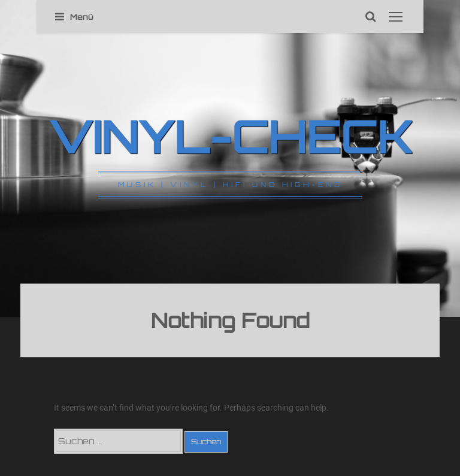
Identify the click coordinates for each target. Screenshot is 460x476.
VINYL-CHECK (230, 136)
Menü (74, 17)
